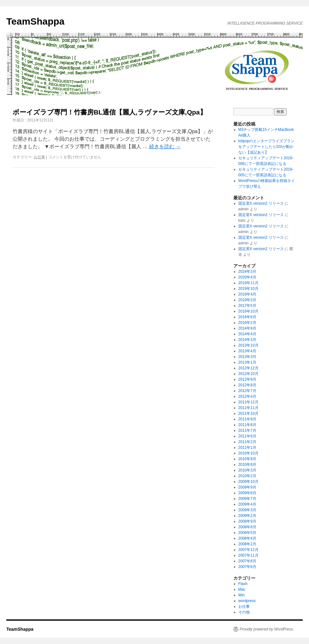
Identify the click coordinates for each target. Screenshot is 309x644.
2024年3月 (247, 272)
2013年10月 (248, 345)
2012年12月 (248, 368)
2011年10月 (248, 413)
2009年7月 (247, 499)
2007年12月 (248, 550)
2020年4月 (247, 277)
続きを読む (165, 146)
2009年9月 (247, 487)
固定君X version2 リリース (261, 203)
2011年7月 (247, 430)
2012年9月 (247, 379)
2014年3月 (247, 340)
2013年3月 (247, 357)
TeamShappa (35, 21)
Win (242, 595)
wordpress (247, 601)
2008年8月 (247, 527)
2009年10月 (248, 482)
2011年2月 (247, 442)
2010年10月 (248, 453)
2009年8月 (247, 493)
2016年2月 (247, 323)
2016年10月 (248, 311)
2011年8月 (247, 425)
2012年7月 (247, 391)
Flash (243, 584)
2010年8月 (247, 465)
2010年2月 (247, 476)
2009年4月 (247, 504)
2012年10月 (248, 374)
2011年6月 (247, 436)
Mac (242, 589)
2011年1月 (247, 448)
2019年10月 (248, 289)
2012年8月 (247, 385)
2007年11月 (248, 555)
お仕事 (39, 157)
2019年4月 (247, 294)
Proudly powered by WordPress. (267, 629)
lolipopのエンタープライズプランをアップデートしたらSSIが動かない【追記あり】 (267, 147)
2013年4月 (247, 351)
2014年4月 (247, 334)
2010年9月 (247, 459)
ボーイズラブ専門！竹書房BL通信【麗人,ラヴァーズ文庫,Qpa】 (110, 112)
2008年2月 (247, 544)
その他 (244, 612)
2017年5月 (247, 306)
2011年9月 (247, 419)
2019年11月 (248, 283)
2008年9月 (247, 521)
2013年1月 (247, 362)
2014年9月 (247, 328)
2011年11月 (248, 408)
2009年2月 (247, 516)
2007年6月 (247, 567)
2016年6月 (247, 317)
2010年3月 (247, 470)
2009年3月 (247, 510)
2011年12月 (248, 402)
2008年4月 (247, 538)
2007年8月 (247, 561)
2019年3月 (247, 300)
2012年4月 (247, 396)
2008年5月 (247, 533)
